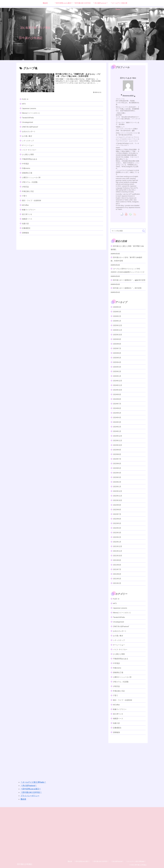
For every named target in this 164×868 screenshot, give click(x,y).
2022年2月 (117, 537)
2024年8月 (117, 399)
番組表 (23, 799)
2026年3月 (117, 312)
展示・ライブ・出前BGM (31, 201)
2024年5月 (117, 413)
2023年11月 (118, 441)
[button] (144, 231)
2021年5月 (117, 579)
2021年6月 (117, 574)
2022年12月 (118, 491)
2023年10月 (118, 445)
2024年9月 (117, 395)
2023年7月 (117, 459)
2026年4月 (117, 307)
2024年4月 (117, 418)
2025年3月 (117, 367)
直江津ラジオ (27, 214)
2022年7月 (117, 514)
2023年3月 (117, 477)
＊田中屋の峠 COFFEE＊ (31, 792)
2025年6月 (117, 353)
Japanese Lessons (29, 108)
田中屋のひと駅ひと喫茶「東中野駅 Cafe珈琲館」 (127, 248)
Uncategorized (27, 122)
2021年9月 (117, 560)
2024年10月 (118, 390)
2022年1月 (117, 542)
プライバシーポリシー (30, 796)
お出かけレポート (29, 131)
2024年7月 (117, 404)
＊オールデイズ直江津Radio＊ (33, 782)
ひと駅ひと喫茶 (28, 154)
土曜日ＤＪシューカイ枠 (31, 178)
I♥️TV (24, 104)
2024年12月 (118, 381)
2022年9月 (117, 505)
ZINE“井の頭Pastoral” (30, 127)
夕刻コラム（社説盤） (30, 182)
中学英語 (25, 164)
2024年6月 (117, 408)
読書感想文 (26, 228)
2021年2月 (117, 583)
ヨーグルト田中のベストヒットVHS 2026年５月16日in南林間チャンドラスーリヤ (128, 270)
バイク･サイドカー (29, 150)
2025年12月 (118, 325)
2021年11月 (118, 551)
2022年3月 (117, 533)
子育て (25, 196)
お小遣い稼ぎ (27, 136)
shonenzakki (128, 96)
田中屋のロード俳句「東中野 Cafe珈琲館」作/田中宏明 (126, 259)
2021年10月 (118, 556)
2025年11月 (118, 330)
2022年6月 (117, 519)
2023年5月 (117, 468)
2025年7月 (117, 348)
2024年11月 (118, 385)
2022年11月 (118, 496)
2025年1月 (117, 376)
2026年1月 (117, 321)
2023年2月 (117, 482)
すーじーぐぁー (28, 145)
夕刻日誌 (25, 187)
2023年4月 (117, 473)
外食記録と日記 (28, 191)
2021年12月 (118, 546)
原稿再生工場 (27, 173)
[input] (128, 231)
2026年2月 (117, 316)
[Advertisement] (79, 760)
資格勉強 (25, 233)
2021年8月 (117, 565)
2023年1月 (117, 487)
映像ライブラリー (29, 210)
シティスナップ (28, 141)
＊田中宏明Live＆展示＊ (31, 789)
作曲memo (26, 168)
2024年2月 (117, 427)
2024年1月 (117, 431)
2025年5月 (117, 358)
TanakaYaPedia (28, 118)
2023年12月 (118, 436)
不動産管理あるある (30, 159)
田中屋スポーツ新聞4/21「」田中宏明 (127, 288)
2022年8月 (117, 510)
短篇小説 (25, 224)
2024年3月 (117, 422)
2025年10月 (118, 335)
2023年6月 (117, 464)
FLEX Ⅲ (25, 99)
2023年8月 (117, 454)
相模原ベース (27, 219)
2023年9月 (117, 450)
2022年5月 (117, 523)
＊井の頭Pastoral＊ (29, 786)
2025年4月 (117, 362)
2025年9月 (117, 339)
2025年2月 (117, 371)
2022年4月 (117, 528)
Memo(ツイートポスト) (31, 113)
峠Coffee (25, 205)
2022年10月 (118, 500)
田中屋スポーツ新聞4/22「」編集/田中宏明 (129, 280)
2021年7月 (117, 569)
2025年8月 (117, 344)
